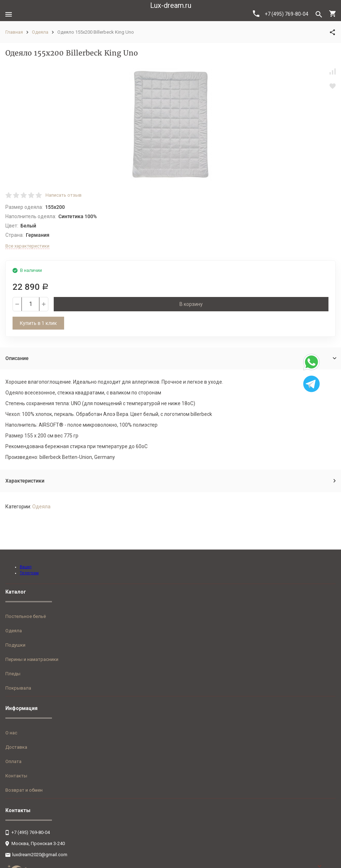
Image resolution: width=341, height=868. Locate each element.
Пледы (13, 674)
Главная (14, 32)
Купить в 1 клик (38, 323)
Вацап (26, 567)
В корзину (191, 304)
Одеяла (40, 32)
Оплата (13, 761)
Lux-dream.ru (171, 5)
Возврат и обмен (24, 790)
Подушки (15, 645)
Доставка (16, 747)
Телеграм (29, 573)
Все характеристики (27, 246)
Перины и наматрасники (32, 659)
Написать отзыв (64, 195)
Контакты (16, 776)
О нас (11, 733)
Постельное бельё (26, 616)
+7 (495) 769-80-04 (281, 14)
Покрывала (18, 688)
